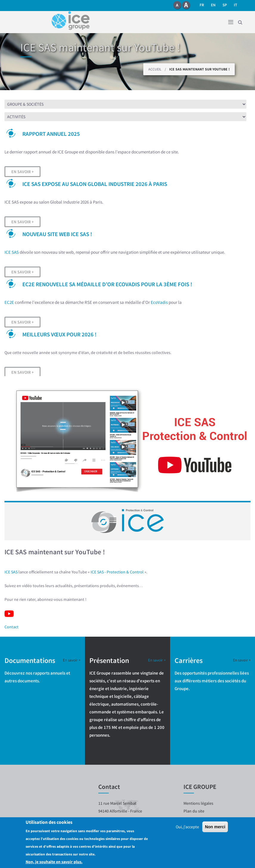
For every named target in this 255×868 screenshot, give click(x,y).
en (213, 5)
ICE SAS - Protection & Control (117, 572)
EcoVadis (159, 302)
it (235, 5)
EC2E (9, 302)
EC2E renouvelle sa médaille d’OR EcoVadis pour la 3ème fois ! (107, 284)
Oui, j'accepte (187, 827)
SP (225, 5)
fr (202, 5)
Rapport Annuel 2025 (51, 134)
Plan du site (194, 811)
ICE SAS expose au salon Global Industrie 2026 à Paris (95, 184)
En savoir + (22, 172)
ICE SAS (12, 252)
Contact (11, 627)
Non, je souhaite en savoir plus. (54, 862)
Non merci (215, 827)
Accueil (155, 69)
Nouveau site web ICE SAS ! (57, 234)
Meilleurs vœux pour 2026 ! (59, 334)
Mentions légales (198, 803)
